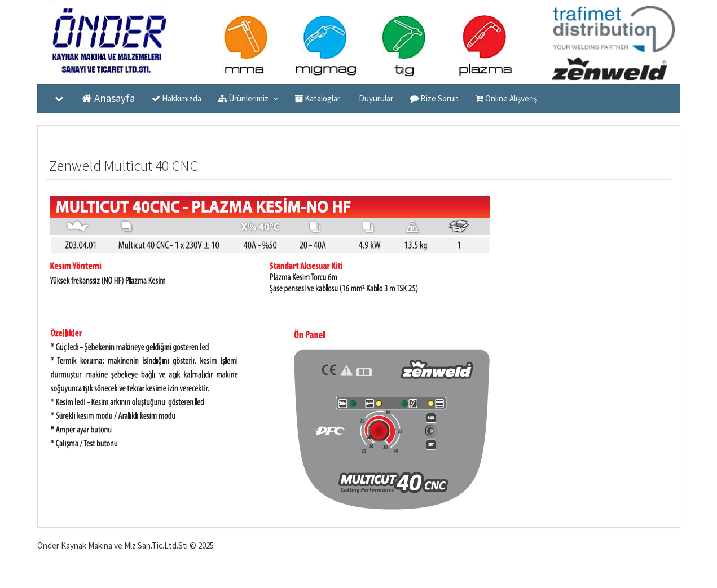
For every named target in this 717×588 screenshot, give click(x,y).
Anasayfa (108, 98)
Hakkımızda (177, 98)
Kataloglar (317, 98)
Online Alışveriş (506, 98)
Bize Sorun (434, 98)
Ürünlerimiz (248, 98)
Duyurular (375, 98)
